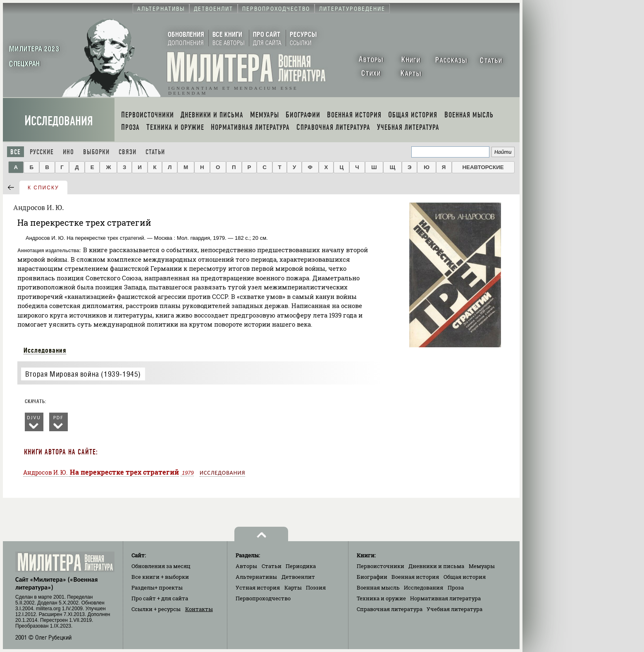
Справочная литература (390, 609)
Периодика (301, 566)
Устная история (258, 588)
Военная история (415, 577)
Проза (456, 588)
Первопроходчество (263, 598)
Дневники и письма (436, 566)
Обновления (161, 566)
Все (16, 152)
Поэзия (316, 588)
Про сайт (160, 598)
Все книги (160, 577)
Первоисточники (380, 566)
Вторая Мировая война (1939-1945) (83, 374)
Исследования (59, 121)
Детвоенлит (298, 577)
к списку (43, 188)
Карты (293, 588)
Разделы (157, 588)
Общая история (465, 577)
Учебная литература (454, 609)
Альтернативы (256, 577)
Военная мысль (378, 588)
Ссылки (156, 609)
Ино (68, 152)
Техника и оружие (381, 598)
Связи (128, 152)
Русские (42, 152)
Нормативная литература (445, 598)
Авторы (246, 566)
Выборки (96, 152)
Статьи (155, 152)
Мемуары (482, 566)
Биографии (372, 577)
